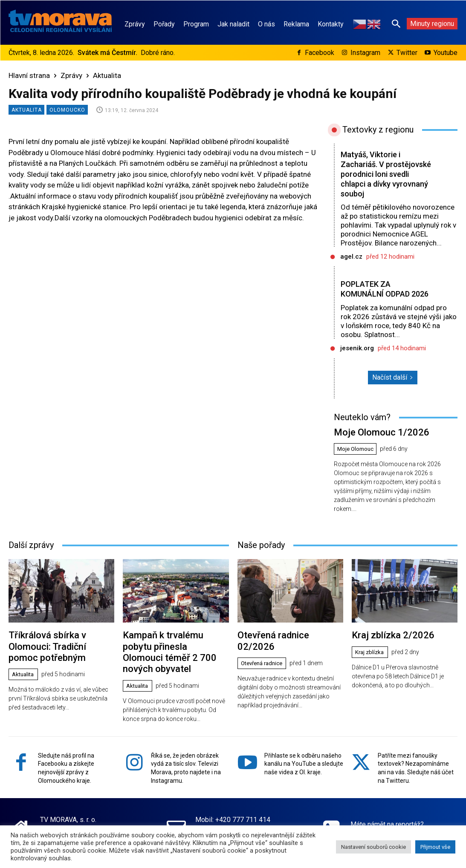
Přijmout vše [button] (435, 847)
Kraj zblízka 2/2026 (387, 642)
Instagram (365, 53)
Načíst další (393, 387)
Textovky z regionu (378, 130)
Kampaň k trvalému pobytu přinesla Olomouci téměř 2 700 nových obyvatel (172, 652)
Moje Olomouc (357, 458)
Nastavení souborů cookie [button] (373, 847)
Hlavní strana (29, 75)
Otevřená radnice (265, 658)
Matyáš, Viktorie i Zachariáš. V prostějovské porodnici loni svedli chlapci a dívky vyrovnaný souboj (383, 174)
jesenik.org (357, 358)
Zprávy (71, 75)
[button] (396, 23)
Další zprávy (31, 553)
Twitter (407, 53)
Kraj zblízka (371, 658)
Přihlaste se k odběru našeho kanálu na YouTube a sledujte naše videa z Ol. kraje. (304, 755)
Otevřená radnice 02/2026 (285, 642)
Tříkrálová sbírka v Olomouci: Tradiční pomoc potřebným (61, 647)
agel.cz (351, 257)
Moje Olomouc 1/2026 (375, 441)
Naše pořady (261, 553)
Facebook (320, 53)
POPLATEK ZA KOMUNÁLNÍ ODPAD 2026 (377, 294)
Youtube (446, 53)
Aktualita (107, 75)
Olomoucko (67, 110)
